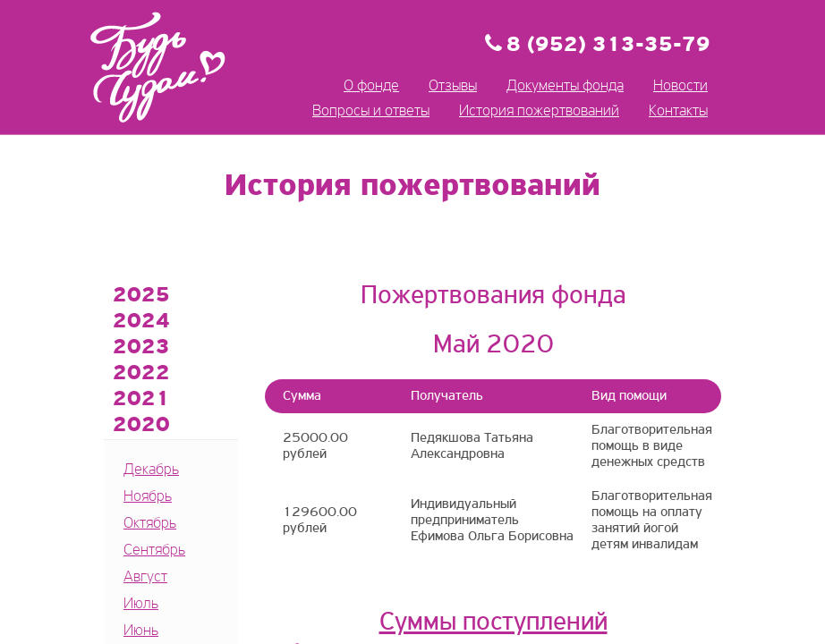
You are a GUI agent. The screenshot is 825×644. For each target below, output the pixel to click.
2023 (141, 348)
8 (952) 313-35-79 (608, 46)
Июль (141, 604)
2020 (141, 426)
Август (145, 577)
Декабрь (151, 470)
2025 (141, 296)
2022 (141, 374)
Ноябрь (148, 497)
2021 (141, 400)
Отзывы (453, 86)
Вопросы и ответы (371, 111)
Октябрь (150, 524)
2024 (141, 322)
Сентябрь (154, 551)
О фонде (371, 86)
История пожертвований (539, 111)
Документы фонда (565, 86)
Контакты (678, 111)
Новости (680, 86)
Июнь (141, 631)
